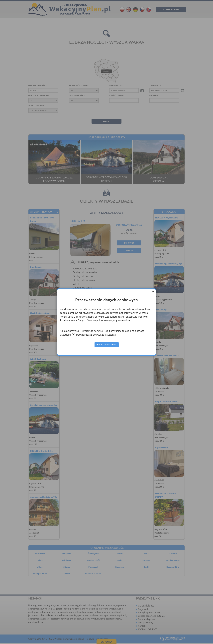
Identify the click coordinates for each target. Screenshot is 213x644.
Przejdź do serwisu (106, 345)
